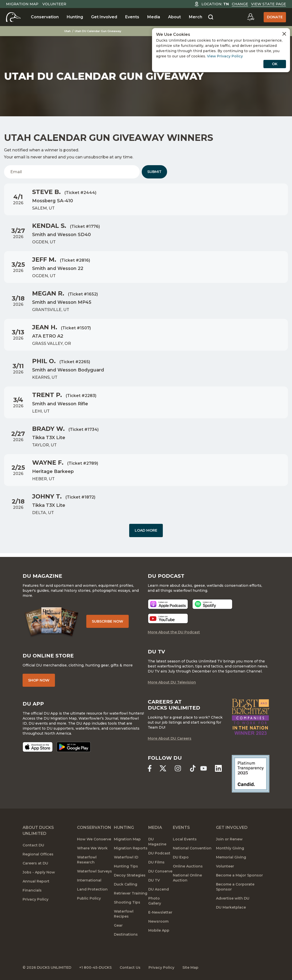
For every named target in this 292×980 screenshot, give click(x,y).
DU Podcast (159, 853)
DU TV (154, 880)
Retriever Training (131, 893)
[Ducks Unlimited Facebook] (150, 768)
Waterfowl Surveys (94, 871)
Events (132, 17)
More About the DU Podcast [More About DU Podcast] (174, 632)
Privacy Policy (35, 899)
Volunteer (54, 4)
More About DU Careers (170, 738)
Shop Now (39, 680)
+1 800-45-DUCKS (95, 967)
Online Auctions (188, 866)
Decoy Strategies (130, 875)
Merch (196, 17)
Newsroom (158, 921)
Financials (32, 890)
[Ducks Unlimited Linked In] (218, 768)
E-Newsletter (160, 912)
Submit (154, 172)
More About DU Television (172, 682)
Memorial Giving (231, 857)
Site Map (190, 967)
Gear (118, 925)
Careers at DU (35, 863)
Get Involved (104, 17)
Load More (146, 530)
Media (154, 17)
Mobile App (159, 930)
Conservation (45, 17)
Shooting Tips (127, 902)
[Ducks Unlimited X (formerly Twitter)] (163, 768)
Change (240, 4)
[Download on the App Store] (38, 747)
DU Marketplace (231, 907)
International (89, 880)
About (174, 17)
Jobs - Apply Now (39, 872)
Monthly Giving (230, 848)
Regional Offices (38, 854)
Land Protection (92, 889)
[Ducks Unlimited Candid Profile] (251, 773)
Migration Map (22, 4)
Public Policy (89, 898)
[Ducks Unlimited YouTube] (204, 768)
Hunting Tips (126, 866)
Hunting (75, 17)
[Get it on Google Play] (74, 747)
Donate (275, 17)
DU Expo (181, 857)
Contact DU (33, 845)
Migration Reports (131, 848)
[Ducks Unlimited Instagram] (178, 768)
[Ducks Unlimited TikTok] (193, 768)
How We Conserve (94, 839)
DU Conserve (160, 871)
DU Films (156, 862)
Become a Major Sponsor (239, 875)
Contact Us (130, 967)
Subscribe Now (107, 621)
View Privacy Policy (225, 56)
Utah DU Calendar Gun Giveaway (98, 31)
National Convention (192, 848)
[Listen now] (168, 604)
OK (275, 64)
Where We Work (92, 848)
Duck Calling (126, 884)
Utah (67, 31)
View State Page (269, 4)
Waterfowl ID (126, 857)
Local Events (185, 839)
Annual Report (36, 881)
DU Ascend (159, 889)
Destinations (126, 934)
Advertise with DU (233, 898)
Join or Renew (229, 839)
